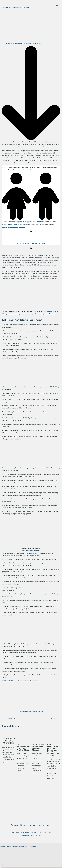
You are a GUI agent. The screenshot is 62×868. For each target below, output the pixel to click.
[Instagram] (24, 826)
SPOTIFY (26, 244)
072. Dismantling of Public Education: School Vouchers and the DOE (53, 751)
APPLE (19, 244)
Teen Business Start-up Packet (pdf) (31, 712)
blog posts (29, 222)
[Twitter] (32, 826)
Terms (50, 833)
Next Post (53, 719)
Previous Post (10, 719)
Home (12, 833)
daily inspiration (39, 222)
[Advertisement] (31, 373)
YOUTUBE (42, 244)
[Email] (48, 826)
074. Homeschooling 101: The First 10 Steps (23, 748)
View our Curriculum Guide (31, 551)
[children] (31, 220)
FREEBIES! (37, 833)
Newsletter (19, 833)
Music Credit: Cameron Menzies (31, 836)
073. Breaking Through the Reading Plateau (38, 748)
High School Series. (48, 314)
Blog (31, 833)
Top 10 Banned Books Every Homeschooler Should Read (8, 742)
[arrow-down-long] (31, 140)
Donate (44, 833)
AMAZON (34, 244)
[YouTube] (40, 826)
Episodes (26, 833)
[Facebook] (15, 826)
